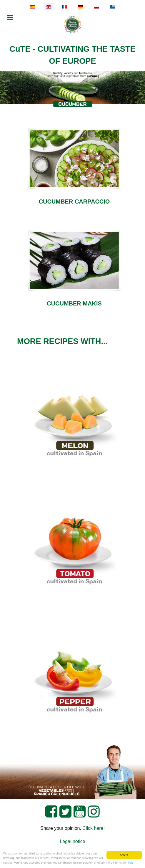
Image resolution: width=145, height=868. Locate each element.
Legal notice (72, 841)
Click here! (94, 828)
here (131, 863)
